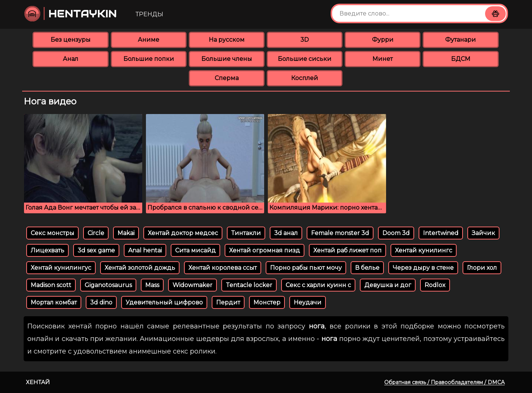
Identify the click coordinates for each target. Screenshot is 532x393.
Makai (126, 233)
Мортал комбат (54, 302)
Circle (96, 233)
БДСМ (461, 59)
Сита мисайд (195, 250)
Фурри (383, 40)
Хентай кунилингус (61, 268)
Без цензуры (71, 40)
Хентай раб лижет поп (347, 250)
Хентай (38, 382)
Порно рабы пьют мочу (306, 268)
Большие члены (227, 59)
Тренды (149, 14)
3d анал (286, 233)
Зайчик (483, 233)
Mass (152, 285)
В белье (367, 268)
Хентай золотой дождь (140, 268)
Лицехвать (47, 250)
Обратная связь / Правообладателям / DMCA (444, 382)
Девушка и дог (388, 285)
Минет (383, 59)
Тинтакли (246, 233)
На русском (227, 40)
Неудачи (308, 302)
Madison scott (51, 285)
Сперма (227, 78)
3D (305, 40)
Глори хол (482, 268)
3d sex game (96, 250)
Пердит (228, 302)
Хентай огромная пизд (265, 250)
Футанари (461, 40)
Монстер (267, 302)
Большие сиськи (305, 59)
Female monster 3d (340, 233)
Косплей (305, 78)
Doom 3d (396, 233)
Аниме (149, 40)
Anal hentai (145, 250)
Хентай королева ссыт (223, 268)
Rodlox (435, 285)
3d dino (101, 302)
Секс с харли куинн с (318, 285)
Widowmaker (192, 285)
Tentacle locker (249, 285)
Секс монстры (52, 233)
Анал (71, 59)
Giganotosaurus (108, 285)
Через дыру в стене (423, 268)
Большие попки (149, 59)
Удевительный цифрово (164, 302)
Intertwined (441, 233)
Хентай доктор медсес (183, 233)
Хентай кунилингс (424, 250)
